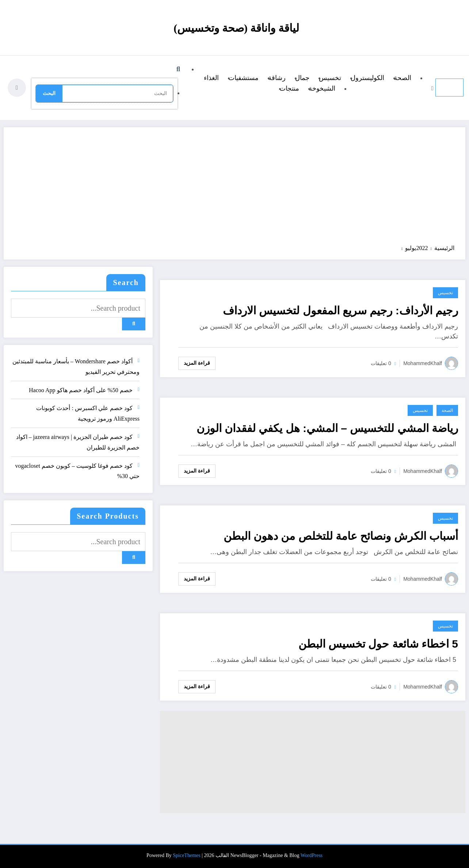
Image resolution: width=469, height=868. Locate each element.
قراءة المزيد (197, 363)
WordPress (312, 855)
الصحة (403, 78)
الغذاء (211, 78)
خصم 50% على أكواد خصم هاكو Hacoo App (81, 390)
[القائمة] (449, 88)
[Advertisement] (234, 189)
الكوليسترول (367, 78)
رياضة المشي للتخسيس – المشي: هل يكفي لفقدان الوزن (327, 428)
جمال (302, 78)
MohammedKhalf (423, 363)
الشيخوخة (322, 88)
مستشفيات (243, 78)
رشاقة (277, 78)
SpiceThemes (186, 855)
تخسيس (330, 78)
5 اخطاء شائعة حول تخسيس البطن (378, 644)
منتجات (289, 88)
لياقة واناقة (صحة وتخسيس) (236, 28)
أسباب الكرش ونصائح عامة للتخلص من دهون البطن (341, 536)
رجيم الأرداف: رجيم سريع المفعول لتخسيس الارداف (340, 310)
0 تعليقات (381, 363)
